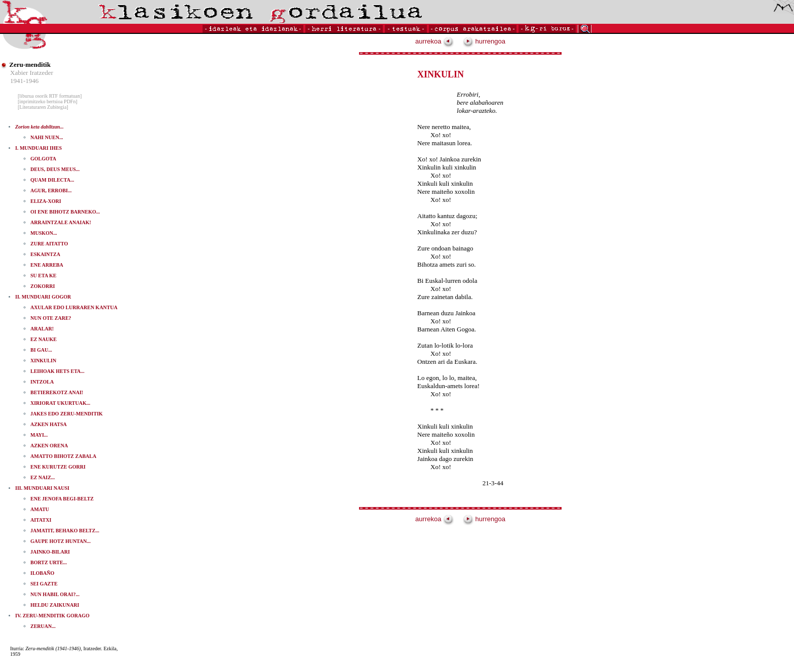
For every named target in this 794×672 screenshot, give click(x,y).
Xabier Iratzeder (32, 73)
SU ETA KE (44, 276)
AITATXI (41, 520)
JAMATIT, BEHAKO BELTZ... (65, 531)
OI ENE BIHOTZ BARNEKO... (65, 212)
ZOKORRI (43, 286)
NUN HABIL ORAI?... (55, 594)
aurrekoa (434, 41)
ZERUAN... (43, 626)
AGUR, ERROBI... (51, 191)
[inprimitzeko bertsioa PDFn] (48, 101)
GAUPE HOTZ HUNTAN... (61, 541)
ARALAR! (42, 329)
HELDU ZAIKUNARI (55, 605)
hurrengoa (484, 41)
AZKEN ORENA (49, 446)
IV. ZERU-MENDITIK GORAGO (52, 616)
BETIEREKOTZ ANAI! (57, 392)
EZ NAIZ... (43, 477)
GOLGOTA (43, 159)
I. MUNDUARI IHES (38, 148)
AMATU (40, 509)
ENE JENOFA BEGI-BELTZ (62, 499)
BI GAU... (41, 350)
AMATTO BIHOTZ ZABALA (63, 456)
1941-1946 (24, 81)
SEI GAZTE (44, 584)
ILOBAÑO (42, 573)
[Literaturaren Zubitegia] (43, 107)
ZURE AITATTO (49, 244)
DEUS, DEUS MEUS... (55, 169)
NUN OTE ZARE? (51, 318)
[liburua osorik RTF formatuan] (50, 96)
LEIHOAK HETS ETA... (57, 371)
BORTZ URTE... (49, 562)
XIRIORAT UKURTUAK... (60, 403)
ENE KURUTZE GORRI (58, 467)
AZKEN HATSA (49, 424)
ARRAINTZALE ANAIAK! (61, 222)
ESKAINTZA (45, 254)
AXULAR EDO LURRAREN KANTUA (74, 307)
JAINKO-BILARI (50, 552)
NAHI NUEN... (47, 137)
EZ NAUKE (44, 339)
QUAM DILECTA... (52, 180)
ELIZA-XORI (46, 201)
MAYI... (39, 435)
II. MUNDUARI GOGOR (43, 297)
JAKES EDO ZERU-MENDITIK (67, 414)
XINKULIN (43, 361)
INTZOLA (42, 382)
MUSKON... (44, 233)
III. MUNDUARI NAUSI (42, 488)
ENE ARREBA (47, 265)
